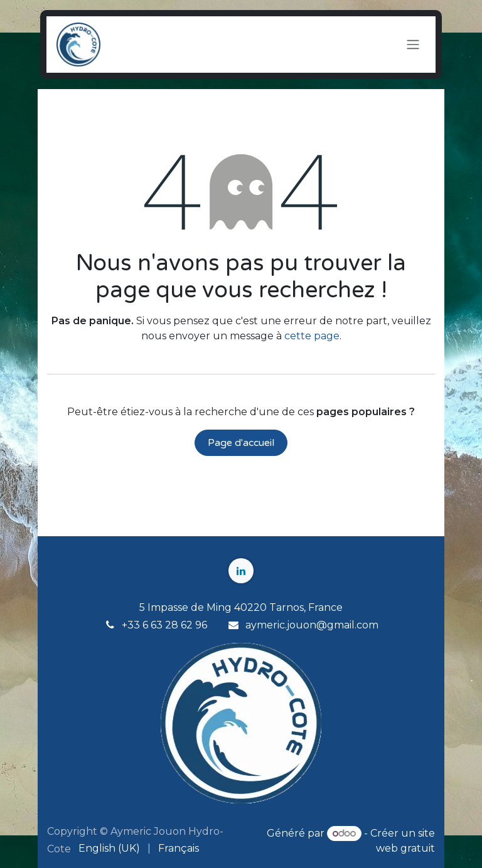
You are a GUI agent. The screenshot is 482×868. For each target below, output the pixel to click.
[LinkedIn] (241, 571)
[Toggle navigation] (413, 45)
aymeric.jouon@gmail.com (312, 625)
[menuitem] (109, 849)
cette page (312, 336)
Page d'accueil (241, 443)
